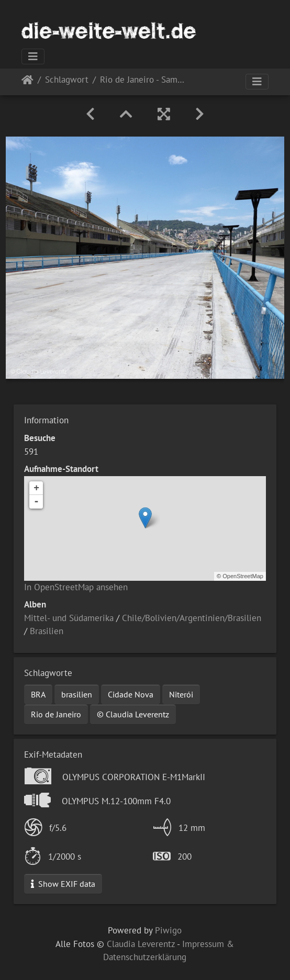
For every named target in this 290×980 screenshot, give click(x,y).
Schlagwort (67, 80)
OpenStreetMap (243, 576)
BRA (38, 694)
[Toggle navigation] (33, 57)
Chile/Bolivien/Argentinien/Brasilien (192, 618)
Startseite (27, 82)
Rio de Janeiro (56, 714)
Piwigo (168, 930)
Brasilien (47, 631)
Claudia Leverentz (141, 944)
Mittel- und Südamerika (69, 618)
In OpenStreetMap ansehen (76, 587)
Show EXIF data (63, 884)
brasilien (77, 694)
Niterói (181, 694)
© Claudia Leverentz (133, 714)
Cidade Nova (131, 694)
